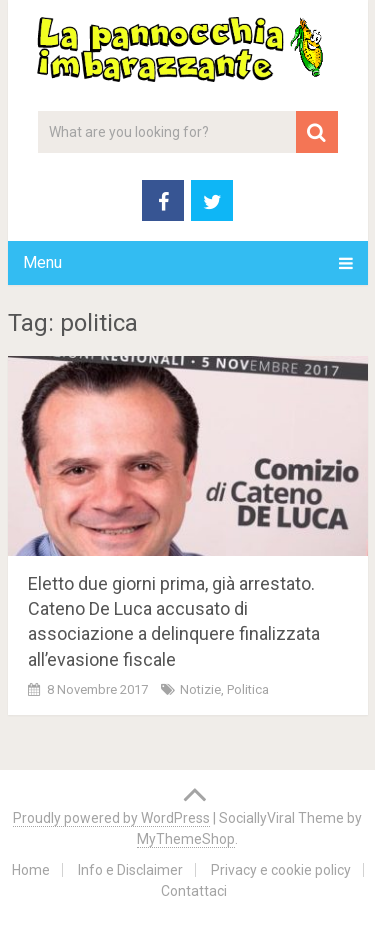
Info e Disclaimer (130, 870)
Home (31, 870)
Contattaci (194, 891)
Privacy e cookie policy (281, 870)
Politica (248, 689)
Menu (42, 262)
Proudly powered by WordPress (111, 818)
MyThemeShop (186, 839)
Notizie (200, 689)
